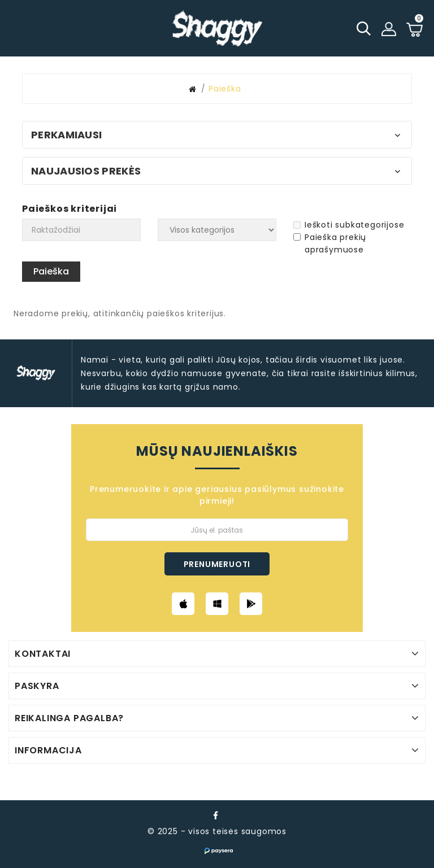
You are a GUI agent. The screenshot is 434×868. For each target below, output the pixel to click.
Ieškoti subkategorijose (349, 225)
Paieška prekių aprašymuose (330, 243)
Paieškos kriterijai (70, 209)
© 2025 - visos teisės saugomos (217, 831)
